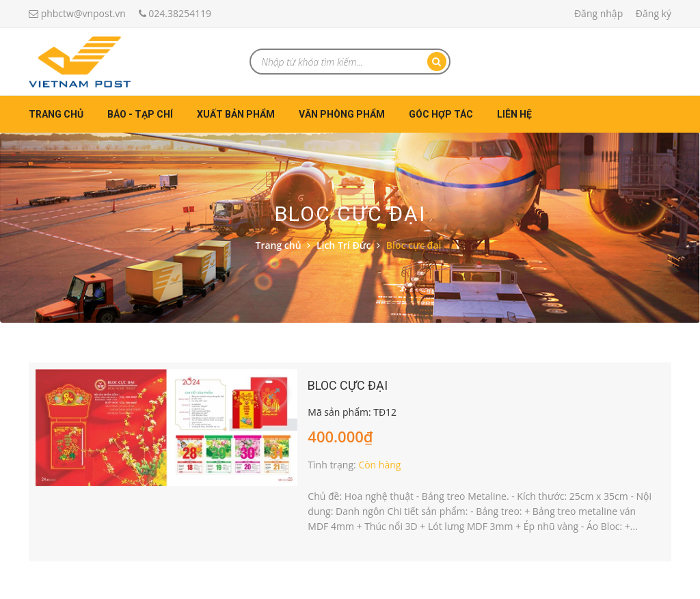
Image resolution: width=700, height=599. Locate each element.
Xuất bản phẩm (236, 114)
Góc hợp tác (441, 114)
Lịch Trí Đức (344, 245)
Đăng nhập (598, 13)
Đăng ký (654, 13)
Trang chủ (56, 114)
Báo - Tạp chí (140, 114)
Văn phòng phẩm (342, 114)
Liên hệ (514, 114)
